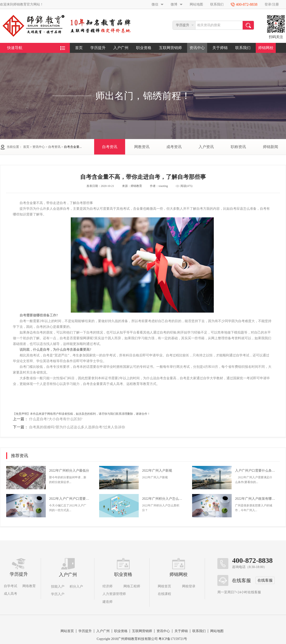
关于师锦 (220, 48)
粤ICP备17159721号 (173, 639)
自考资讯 (54, 147)
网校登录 (189, 586)
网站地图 (196, 4)
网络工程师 (132, 586)
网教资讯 (142, 147)
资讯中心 (197, 48)
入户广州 (121, 48)
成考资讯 (174, 147)
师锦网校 (266, 48)
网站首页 (67, 631)
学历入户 (58, 594)
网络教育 (29, 586)
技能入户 (58, 587)
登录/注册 (272, 4)
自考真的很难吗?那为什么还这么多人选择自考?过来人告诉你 (77, 427)
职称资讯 (238, 147)
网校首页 (164, 586)
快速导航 (36, 48)
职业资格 (144, 48)
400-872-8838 (252, 560)
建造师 (107, 602)
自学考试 (10, 586)
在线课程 (164, 594)
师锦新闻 (271, 147)
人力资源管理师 (114, 594)
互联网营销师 (170, 48)
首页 (79, 48)
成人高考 (10, 594)
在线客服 (265, 580)
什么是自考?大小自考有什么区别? (56, 419)
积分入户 (76, 587)
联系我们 (217, 4)
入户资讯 (206, 147)
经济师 (107, 586)
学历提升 (98, 48)
